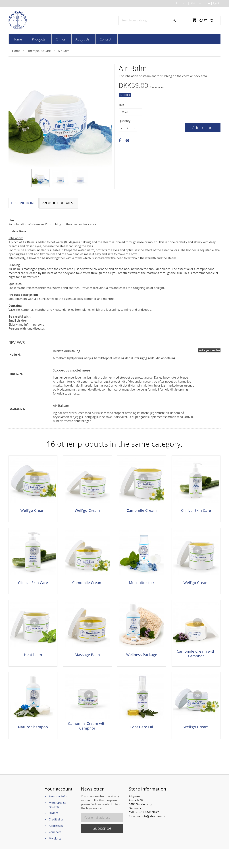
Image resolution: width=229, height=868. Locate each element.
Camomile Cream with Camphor (196, 664)
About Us (69, 39)
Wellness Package (142, 665)
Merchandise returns (58, 824)
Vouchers (55, 851)
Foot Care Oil (142, 742)
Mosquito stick (142, 588)
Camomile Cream (142, 512)
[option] (40, 178)
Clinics (51, 39)
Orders (53, 832)
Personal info (58, 815)
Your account (59, 808)
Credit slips (56, 838)
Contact (88, 39)
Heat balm (33, 665)
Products (34, 39)
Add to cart (203, 127)
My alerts (55, 857)
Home (16, 39)
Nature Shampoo (33, 742)
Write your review (209, 352)
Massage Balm (87, 665)
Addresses (56, 845)
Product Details (61, 204)
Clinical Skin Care (196, 512)
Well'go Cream (33, 512)
